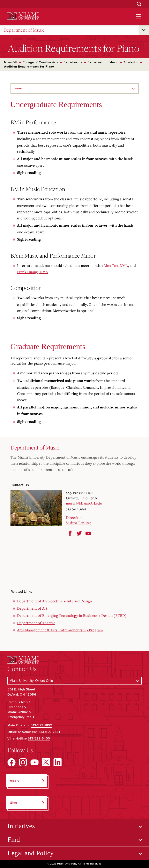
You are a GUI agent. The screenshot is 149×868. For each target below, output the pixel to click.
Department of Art (32, 608)
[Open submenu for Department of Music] (144, 30)
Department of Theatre (36, 623)
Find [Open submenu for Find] (14, 839)
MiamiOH (11, 62)
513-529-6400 (39, 738)
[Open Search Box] (139, 4)
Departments (73, 62)
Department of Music (24, 30)
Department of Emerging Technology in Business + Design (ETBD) (72, 615)
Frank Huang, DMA (33, 272)
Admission (131, 62)
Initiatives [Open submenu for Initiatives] (21, 826)
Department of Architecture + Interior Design (55, 601)
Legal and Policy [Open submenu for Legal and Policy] (31, 853)
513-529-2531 (49, 732)
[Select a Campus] (74, 681)
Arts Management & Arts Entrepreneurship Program (60, 630)
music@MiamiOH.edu (84, 503)
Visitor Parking (78, 523)
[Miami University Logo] (23, 16)
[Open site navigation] (139, 16)
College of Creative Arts (40, 62)
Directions (75, 517)
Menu (19, 88)
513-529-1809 (41, 725)
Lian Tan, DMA (116, 265)
